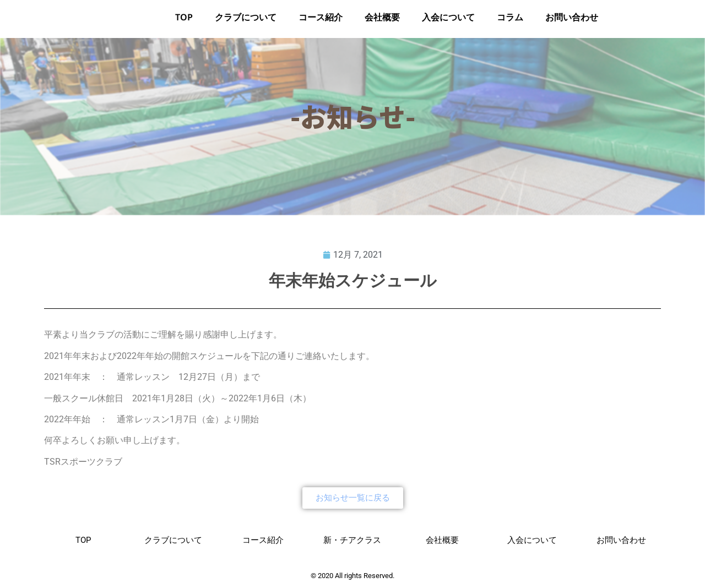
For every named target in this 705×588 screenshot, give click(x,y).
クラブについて (246, 21)
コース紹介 (321, 21)
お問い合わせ (572, 21)
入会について (448, 21)
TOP (184, 21)
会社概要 (382, 21)
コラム (510, 21)
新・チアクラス (352, 543)
